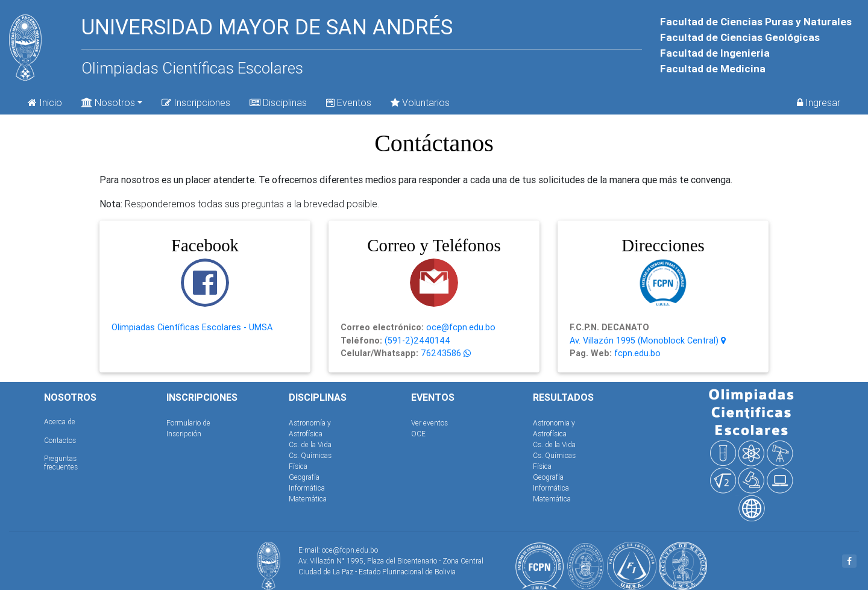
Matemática (308, 499)
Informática (307, 488)
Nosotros (108, 102)
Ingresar (819, 102)
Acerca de (60, 422)
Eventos (349, 102)
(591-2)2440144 (416, 341)
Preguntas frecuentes (61, 463)
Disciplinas (278, 102)
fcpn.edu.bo (636, 353)
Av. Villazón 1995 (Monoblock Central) (648, 341)
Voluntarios (420, 102)
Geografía (304, 477)
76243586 (440, 353)
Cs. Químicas (310, 455)
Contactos (60, 440)
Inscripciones (196, 102)
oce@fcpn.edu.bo (460, 327)
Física (298, 466)
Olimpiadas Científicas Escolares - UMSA (192, 327)
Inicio (45, 102)
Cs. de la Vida (310, 444)
